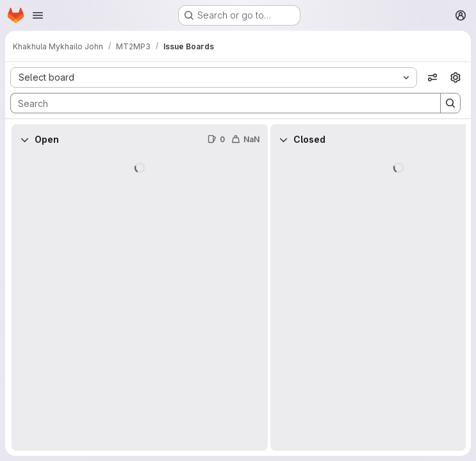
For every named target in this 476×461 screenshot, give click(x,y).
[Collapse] (24, 140)
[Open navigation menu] (38, 15)
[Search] (219, 103)
